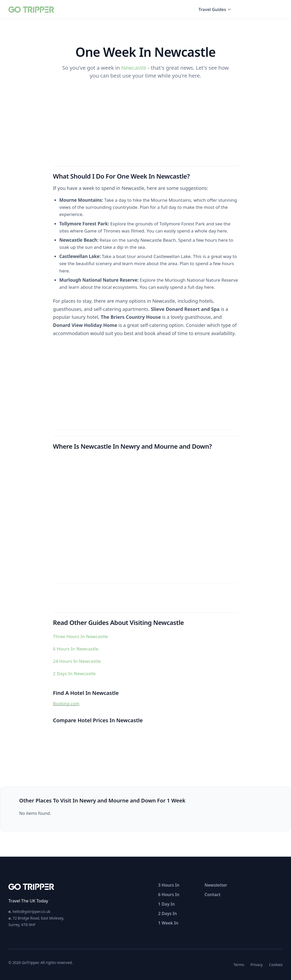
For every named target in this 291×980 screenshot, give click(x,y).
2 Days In (168, 913)
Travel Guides (215, 9)
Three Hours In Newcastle (81, 636)
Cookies (276, 965)
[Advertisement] (146, 393)
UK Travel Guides (262, 9)
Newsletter (216, 885)
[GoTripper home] (32, 9)
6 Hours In (169, 895)
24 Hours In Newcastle (77, 661)
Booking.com (66, 704)
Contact (213, 895)
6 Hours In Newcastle (76, 649)
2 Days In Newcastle (75, 673)
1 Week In (168, 923)
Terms (239, 965)
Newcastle (134, 68)
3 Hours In (169, 885)
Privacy (257, 965)
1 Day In (167, 904)
